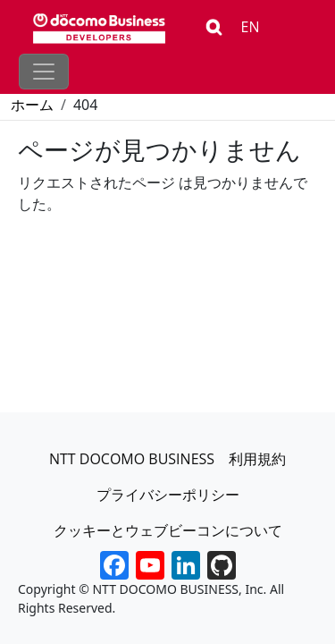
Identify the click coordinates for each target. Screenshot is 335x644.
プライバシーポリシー (168, 495)
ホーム (32, 105)
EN (251, 27)
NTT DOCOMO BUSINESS (132, 459)
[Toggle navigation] (44, 72)
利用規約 (257, 459)
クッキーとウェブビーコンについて (168, 530)
